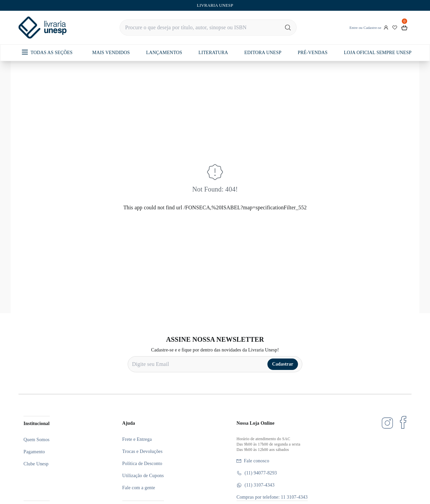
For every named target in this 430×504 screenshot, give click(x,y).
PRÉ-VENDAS (313, 53)
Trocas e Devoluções (142, 451)
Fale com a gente (139, 488)
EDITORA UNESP (263, 53)
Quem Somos (36, 440)
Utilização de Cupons (143, 476)
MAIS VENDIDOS (111, 53)
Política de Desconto (142, 464)
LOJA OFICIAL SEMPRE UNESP (377, 53)
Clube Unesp (36, 464)
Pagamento (34, 452)
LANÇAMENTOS (164, 53)
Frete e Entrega (137, 439)
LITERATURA (213, 53)
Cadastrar (283, 364)
